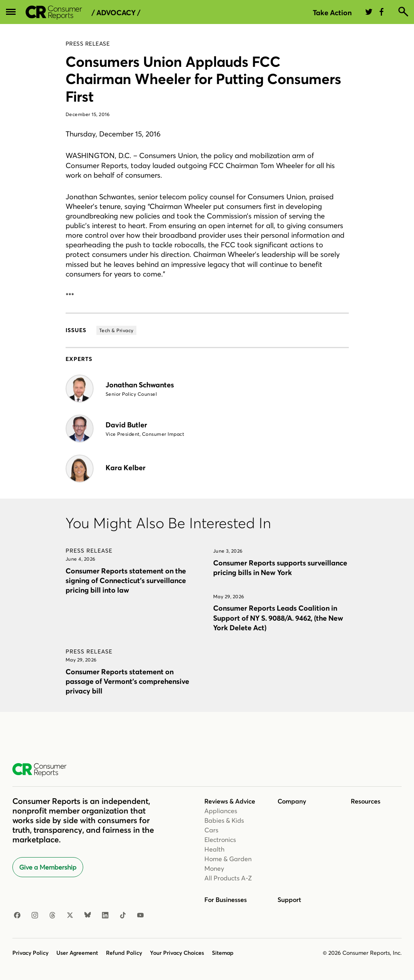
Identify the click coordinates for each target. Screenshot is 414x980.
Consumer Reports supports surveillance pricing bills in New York (280, 568)
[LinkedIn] (105, 916)
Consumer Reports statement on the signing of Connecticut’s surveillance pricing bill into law (126, 580)
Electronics (220, 840)
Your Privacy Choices (177, 953)
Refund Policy (124, 953)
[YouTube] (140, 916)
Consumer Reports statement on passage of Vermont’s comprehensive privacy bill (127, 681)
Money (214, 868)
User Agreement (77, 953)
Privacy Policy (30, 953)
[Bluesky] (88, 916)
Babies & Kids (224, 820)
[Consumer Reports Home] (43, 770)
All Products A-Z (228, 878)
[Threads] (52, 916)
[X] (70, 916)
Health (214, 849)
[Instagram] (35, 916)
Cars (211, 830)
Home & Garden (228, 859)
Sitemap (223, 953)
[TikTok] (123, 916)
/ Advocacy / (116, 13)
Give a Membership (48, 867)
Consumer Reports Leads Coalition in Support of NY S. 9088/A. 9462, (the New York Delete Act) (278, 618)
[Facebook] (17, 916)
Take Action (332, 13)
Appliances (221, 811)
